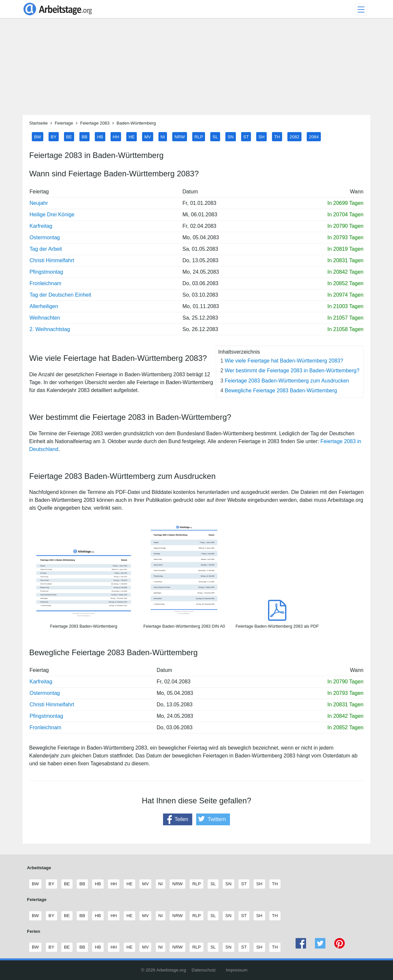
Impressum (237, 970)
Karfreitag (41, 226)
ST (246, 137)
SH (262, 137)
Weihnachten (45, 318)
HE (132, 137)
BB (85, 137)
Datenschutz (204, 970)
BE (69, 137)
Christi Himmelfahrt (52, 260)
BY (53, 137)
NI (163, 137)
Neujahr (39, 203)
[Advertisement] (196, 69)
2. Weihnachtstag (50, 329)
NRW (180, 137)
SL (215, 137)
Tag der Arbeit (46, 249)
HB (100, 137)
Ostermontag (45, 237)
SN (231, 137)
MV (148, 137)
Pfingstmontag (46, 272)
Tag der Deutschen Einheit (60, 295)
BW (38, 137)
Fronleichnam (45, 283)
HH (116, 137)
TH (277, 137)
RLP (199, 137)
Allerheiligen (44, 306)
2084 (314, 137)
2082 (295, 137)
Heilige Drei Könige (52, 215)
